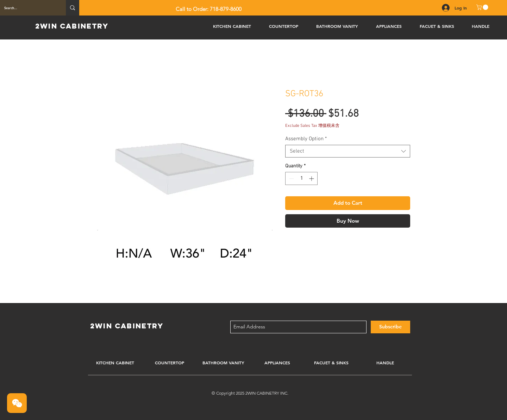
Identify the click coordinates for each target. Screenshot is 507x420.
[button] (483, 7)
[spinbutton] (301, 178)
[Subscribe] (390, 327)
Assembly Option (306, 139)
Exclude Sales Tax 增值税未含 (312, 126)
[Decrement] (291, 178)
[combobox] (348, 151)
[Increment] (312, 178)
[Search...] (28, 8)
